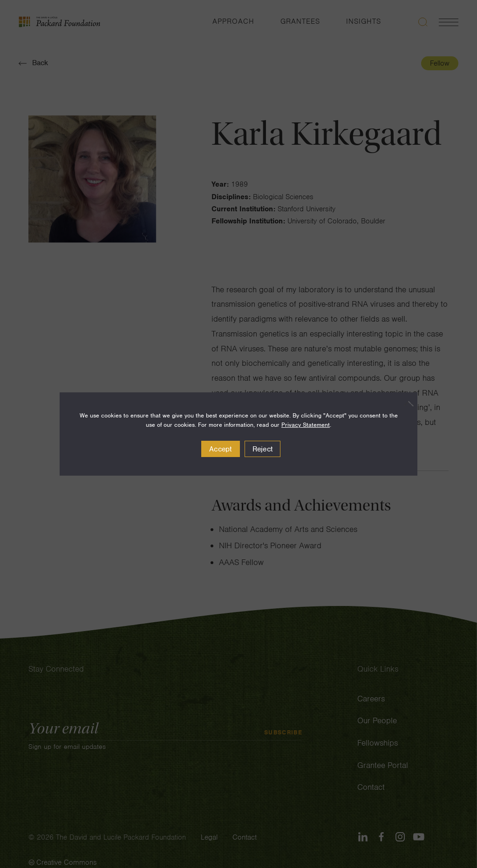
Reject (263, 449)
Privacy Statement (306, 425)
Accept (221, 449)
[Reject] (406, 404)
